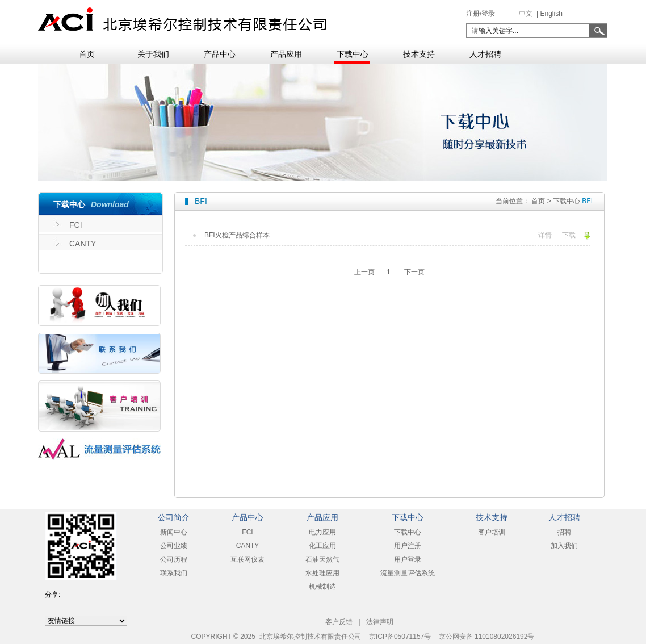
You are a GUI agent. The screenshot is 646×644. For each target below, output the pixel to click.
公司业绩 (174, 546)
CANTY (83, 244)
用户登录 (408, 559)
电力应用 (322, 532)
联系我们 (174, 573)
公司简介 (174, 517)
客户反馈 (339, 622)
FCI (76, 225)
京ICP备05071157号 (400, 637)
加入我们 (564, 546)
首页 (87, 54)
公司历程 (174, 559)
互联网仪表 (248, 559)
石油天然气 (322, 559)
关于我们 (153, 54)
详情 (545, 235)
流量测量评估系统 (408, 573)
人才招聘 (485, 54)
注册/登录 (481, 14)
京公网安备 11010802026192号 (487, 637)
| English (549, 14)
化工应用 (322, 546)
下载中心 (353, 54)
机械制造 (322, 587)
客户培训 (492, 532)
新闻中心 (174, 532)
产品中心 (220, 54)
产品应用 (286, 54)
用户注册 (408, 546)
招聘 (564, 532)
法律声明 (380, 622)
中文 (526, 14)
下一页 (414, 272)
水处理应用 (322, 573)
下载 (569, 235)
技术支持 (419, 54)
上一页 (364, 272)
